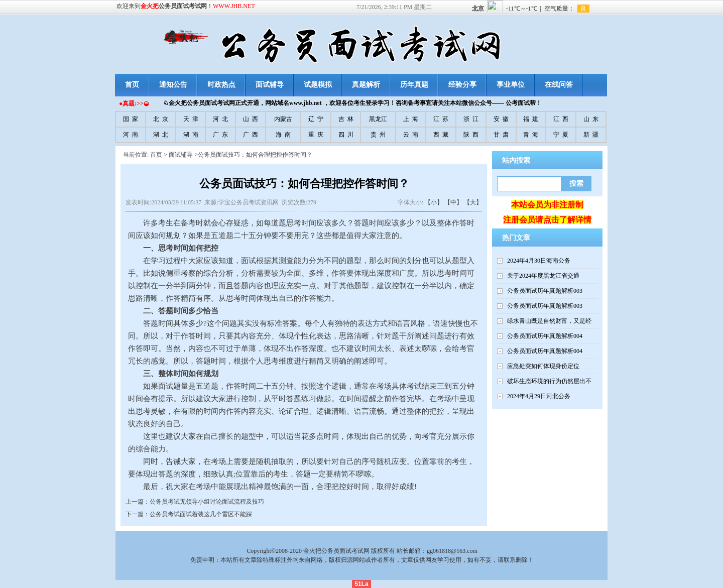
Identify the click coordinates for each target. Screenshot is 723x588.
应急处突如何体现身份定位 (543, 366)
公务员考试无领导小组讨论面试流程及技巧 (207, 502)
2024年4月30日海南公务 (539, 261)
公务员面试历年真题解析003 (545, 291)
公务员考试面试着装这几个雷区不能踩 (201, 514)
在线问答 (559, 85)
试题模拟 (318, 85)
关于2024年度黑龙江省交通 (543, 276)
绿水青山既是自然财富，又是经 (549, 321)
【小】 (434, 202)
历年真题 (414, 85)
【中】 (453, 202)
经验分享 (462, 85)
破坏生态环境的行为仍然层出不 (549, 381)
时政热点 (221, 85)
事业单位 (511, 85)
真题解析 (366, 85)
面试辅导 (270, 85)
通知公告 (173, 85)
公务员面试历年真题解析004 (545, 336)
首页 (132, 85)
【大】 (473, 202)
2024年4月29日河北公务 (539, 396)
